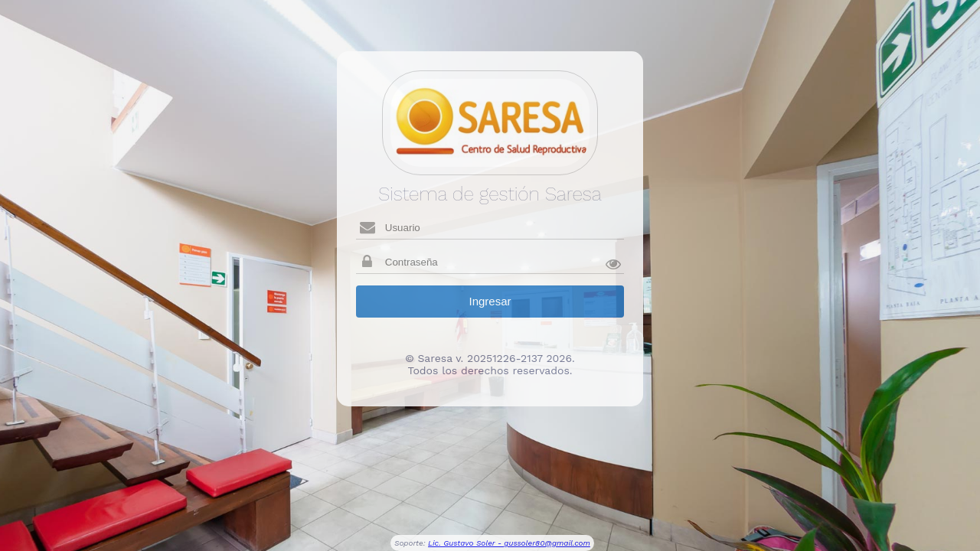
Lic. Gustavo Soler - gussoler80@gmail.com (509, 543)
